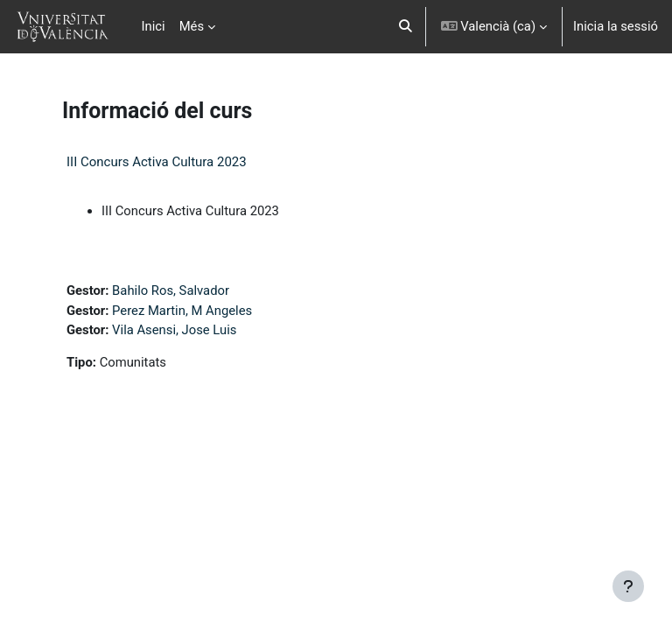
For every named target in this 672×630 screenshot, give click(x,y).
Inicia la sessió (616, 26)
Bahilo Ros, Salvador (171, 290)
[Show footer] (628, 586)
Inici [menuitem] (154, 26)
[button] (406, 27)
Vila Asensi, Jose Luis (174, 330)
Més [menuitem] (192, 26)
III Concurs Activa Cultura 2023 (157, 162)
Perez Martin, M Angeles (182, 311)
